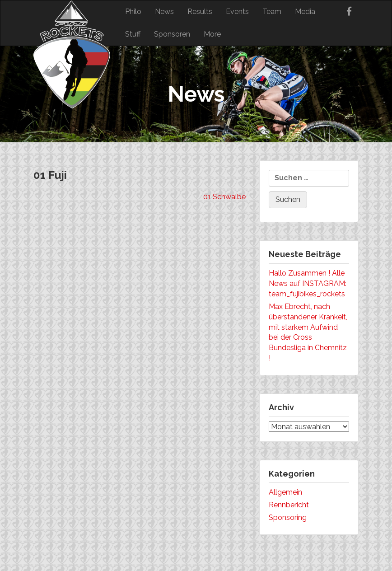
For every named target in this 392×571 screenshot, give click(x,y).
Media (305, 12)
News (164, 12)
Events (237, 12)
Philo (133, 12)
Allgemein (285, 492)
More (212, 34)
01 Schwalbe (224, 197)
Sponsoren (172, 34)
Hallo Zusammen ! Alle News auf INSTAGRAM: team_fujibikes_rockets (308, 283)
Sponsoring (288, 517)
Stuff (133, 34)
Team (272, 12)
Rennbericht (289, 505)
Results (200, 12)
